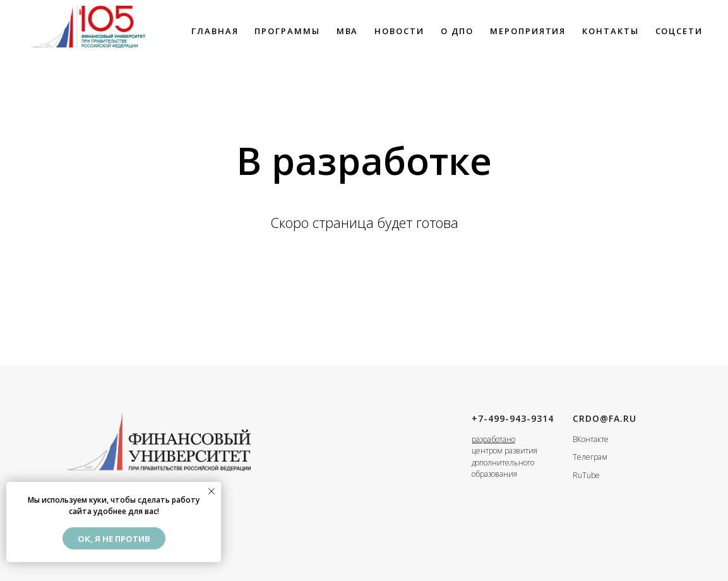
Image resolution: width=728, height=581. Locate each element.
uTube (589, 475)
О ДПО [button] (457, 31)
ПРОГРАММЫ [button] (287, 31)
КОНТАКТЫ (610, 31)
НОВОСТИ (399, 31)
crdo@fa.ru (605, 418)
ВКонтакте (591, 439)
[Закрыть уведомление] (212, 491)
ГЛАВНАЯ (215, 31)
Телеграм (590, 457)
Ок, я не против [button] (114, 539)
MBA (348, 31)
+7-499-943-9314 (513, 418)
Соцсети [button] (679, 31)
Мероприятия (528, 31)
